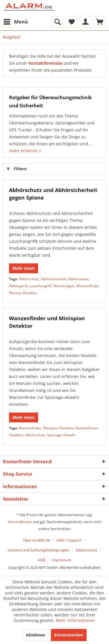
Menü (16, 21)
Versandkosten (20, 522)
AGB (41, 560)
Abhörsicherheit (54, 279)
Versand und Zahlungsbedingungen (38, 550)
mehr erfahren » (25, 151)
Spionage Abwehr (61, 435)
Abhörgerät (18, 286)
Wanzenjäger (64, 286)
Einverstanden (69, 635)
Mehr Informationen (76, 620)
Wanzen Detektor (23, 293)
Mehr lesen (24, 268)
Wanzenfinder (88, 286)
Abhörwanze (78, 279)
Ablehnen (35, 635)
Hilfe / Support (69, 540)
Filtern (17, 168)
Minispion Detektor (58, 428)
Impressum (61, 560)
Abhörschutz (29, 279)
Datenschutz (86, 550)
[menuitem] (15, 22)
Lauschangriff (40, 286)
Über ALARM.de (36, 540)
